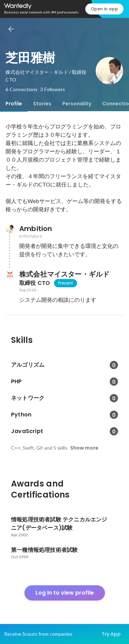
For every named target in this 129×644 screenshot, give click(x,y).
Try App (111, 634)
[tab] (14, 104)
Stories (42, 104)
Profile (14, 104)
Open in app (104, 9)
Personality (77, 104)
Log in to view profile (65, 593)
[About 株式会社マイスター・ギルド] (10, 274)
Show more (84, 448)
